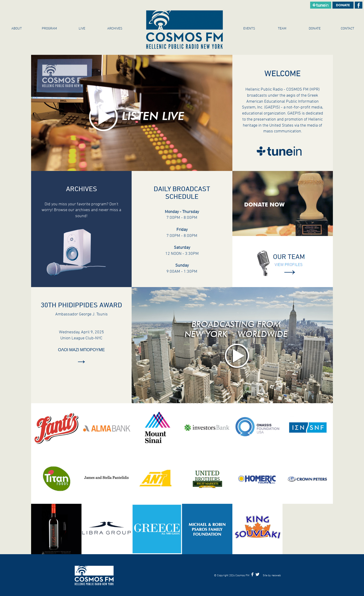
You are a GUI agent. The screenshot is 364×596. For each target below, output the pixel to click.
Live (82, 28)
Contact (348, 28)
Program (49, 28)
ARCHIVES (115, 28)
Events (249, 28)
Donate (315, 28)
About (17, 28)
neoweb (276, 575)
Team (282, 28)
